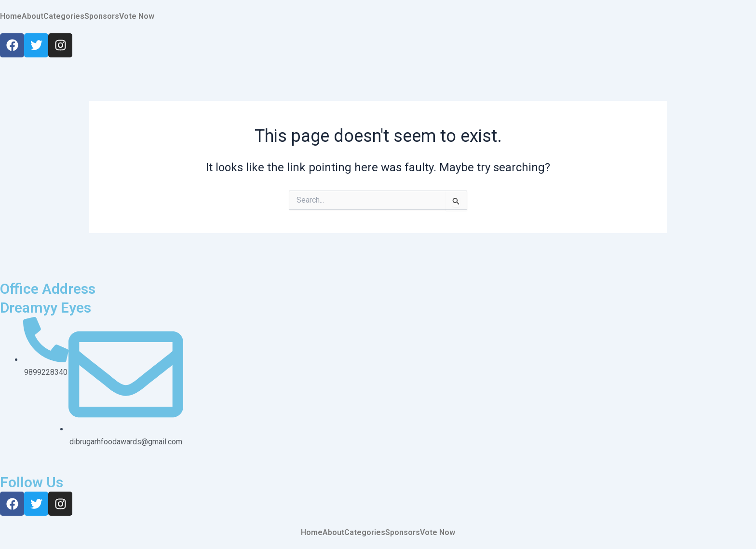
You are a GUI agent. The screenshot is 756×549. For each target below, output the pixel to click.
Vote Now (137, 16)
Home (11, 16)
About (33, 16)
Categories (64, 16)
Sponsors (102, 16)
